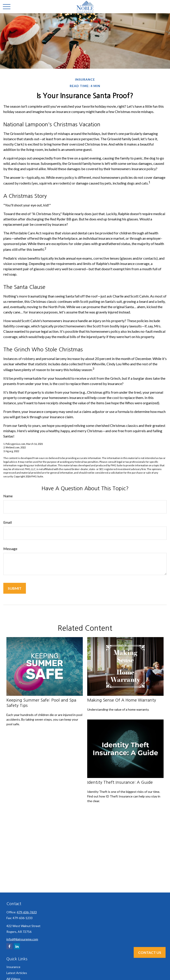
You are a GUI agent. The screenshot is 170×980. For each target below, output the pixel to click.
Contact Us (150, 952)
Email (8, 522)
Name (8, 496)
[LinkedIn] (17, 946)
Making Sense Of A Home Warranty (122, 700)
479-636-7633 (27, 912)
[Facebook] (9, 946)
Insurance (13, 967)
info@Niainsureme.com (22, 939)
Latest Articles (17, 973)
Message (10, 549)
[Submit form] (15, 588)
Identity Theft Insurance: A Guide (120, 782)
